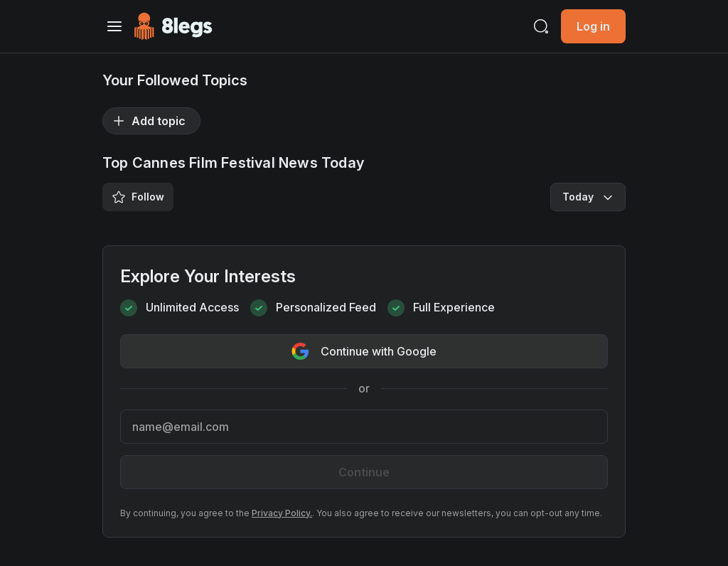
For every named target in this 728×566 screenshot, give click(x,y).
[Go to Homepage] (173, 26)
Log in (593, 26)
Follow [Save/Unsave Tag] (138, 197)
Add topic (149, 121)
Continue (364, 472)
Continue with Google (364, 351)
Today (589, 197)
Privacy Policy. (282, 513)
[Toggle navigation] (114, 26)
